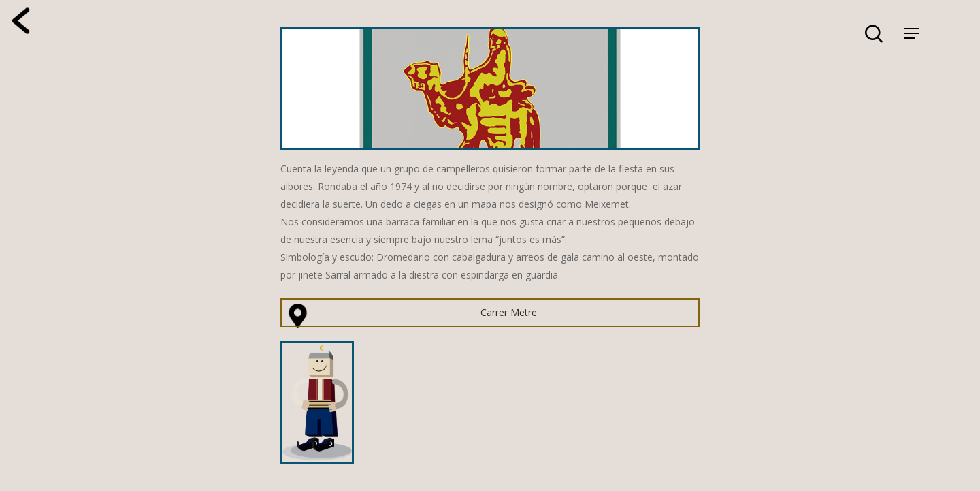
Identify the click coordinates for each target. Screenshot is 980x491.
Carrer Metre (509, 312)
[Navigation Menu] (911, 33)
